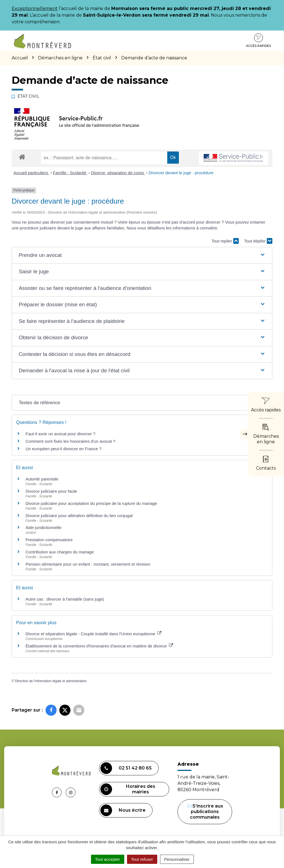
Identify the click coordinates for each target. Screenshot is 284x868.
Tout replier (225, 241)
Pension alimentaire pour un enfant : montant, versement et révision (88, 564)
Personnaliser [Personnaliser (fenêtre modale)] (177, 859)
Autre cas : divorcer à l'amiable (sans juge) (65, 599)
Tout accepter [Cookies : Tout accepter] (108, 859)
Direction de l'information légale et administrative (51, 681)
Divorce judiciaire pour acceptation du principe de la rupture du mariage (91, 503)
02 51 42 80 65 (126, 768)
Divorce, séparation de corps (118, 173)
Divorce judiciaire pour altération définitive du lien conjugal (79, 516)
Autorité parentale (42, 479)
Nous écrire (123, 810)
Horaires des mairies (128, 789)
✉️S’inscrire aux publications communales (205, 812)
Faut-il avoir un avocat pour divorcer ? (60, 434)
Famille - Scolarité (70, 173)
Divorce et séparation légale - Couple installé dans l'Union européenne (93, 634)
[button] (142, 255)
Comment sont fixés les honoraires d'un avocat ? (70, 441)
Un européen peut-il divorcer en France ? (64, 449)
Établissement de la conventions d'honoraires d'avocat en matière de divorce (99, 646)
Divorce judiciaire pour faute (51, 491)
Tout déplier (258, 241)
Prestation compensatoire (50, 540)
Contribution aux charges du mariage (60, 552)
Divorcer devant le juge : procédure (181, 173)
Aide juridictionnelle (43, 527)
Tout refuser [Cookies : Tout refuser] (142, 859)
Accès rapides (258, 41)
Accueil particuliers (31, 173)
